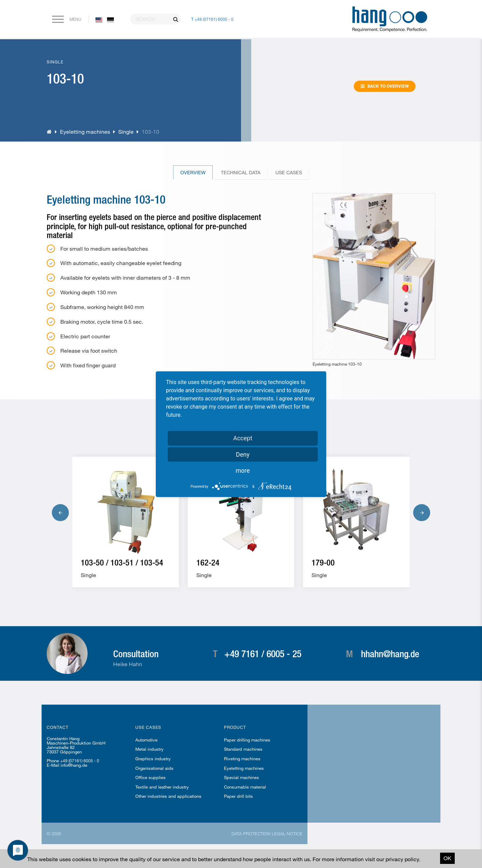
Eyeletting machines (85, 131)
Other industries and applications (168, 796)
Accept (243, 438)
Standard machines (243, 749)
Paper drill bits (238, 796)
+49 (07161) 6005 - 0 (80, 761)
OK (447, 858)
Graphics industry (153, 759)
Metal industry (149, 749)
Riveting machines (242, 759)
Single (126, 131)
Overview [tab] (193, 172)
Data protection (251, 834)
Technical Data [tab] (241, 172)
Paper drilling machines (247, 740)
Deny (243, 454)
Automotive (146, 740)
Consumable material (245, 787)
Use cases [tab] (289, 172)
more (243, 470)
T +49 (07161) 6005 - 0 (212, 19)
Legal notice (287, 834)
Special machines (242, 777)
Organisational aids (154, 768)
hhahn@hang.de (390, 653)
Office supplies (150, 777)
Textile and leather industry (162, 787)
